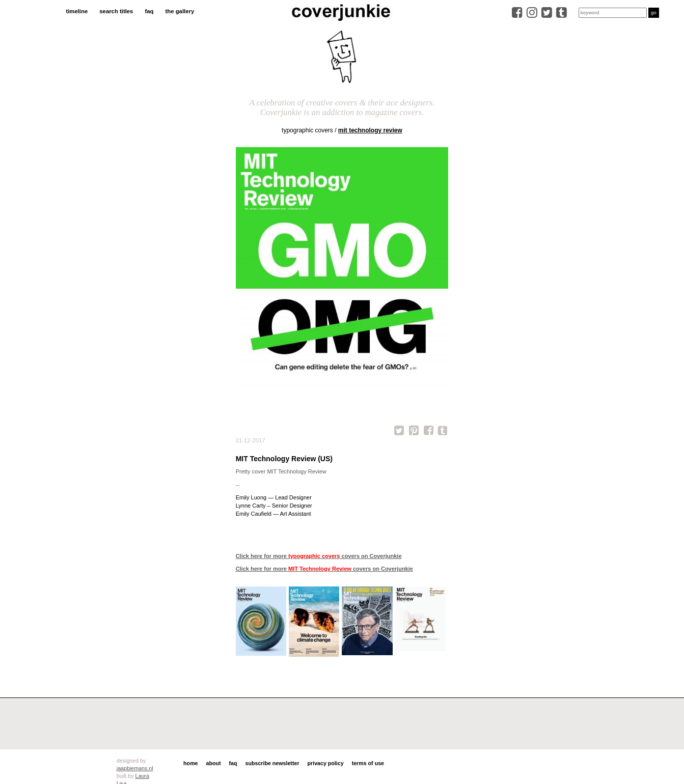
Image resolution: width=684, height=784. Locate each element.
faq (149, 11)
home (190, 763)
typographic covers (307, 130)
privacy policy (326, 763)
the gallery (180, 11)
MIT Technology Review (370, 130)
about (214, 763)
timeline (77, 11)
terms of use (368, 763)
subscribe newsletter (272, 763)
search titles (116, 11)
